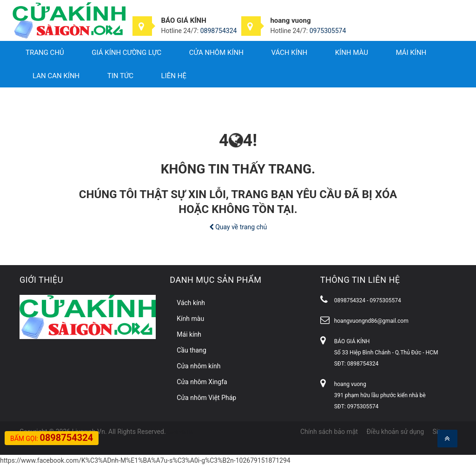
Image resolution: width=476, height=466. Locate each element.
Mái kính (411, 53)
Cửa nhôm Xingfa (202, 382)
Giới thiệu (41, 280)
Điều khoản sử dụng (395, 432)
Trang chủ (45, 53)
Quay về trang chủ (238, 227)
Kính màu (352, 53)
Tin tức (120, 76)
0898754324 (219, 31)
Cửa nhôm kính (216, 53)
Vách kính (289, 53)
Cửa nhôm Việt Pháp (206, 398)
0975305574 (328, 31)
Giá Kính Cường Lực (126, 53)
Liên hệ (174, 76)
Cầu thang (191, 350)
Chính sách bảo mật (329, 432)
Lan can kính (56, 76)
